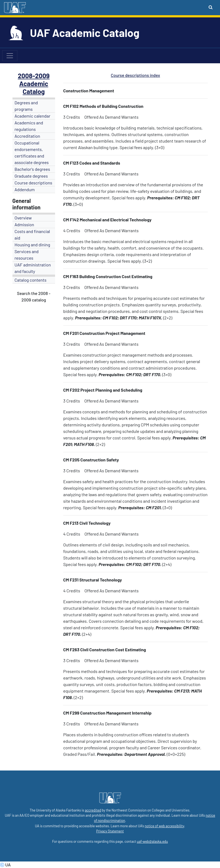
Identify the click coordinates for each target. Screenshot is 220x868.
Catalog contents (31, 280)
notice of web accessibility (164, 826)
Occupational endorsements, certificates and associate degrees (32, 152)
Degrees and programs (26, 106)
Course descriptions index (135, 75)
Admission (24, 224)
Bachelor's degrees (32, 169)
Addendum (25, 189)
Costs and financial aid (32, 235)
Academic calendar (33, 116)
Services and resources (27, 255)
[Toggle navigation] (10, 56)
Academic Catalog (34, 87)
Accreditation (27, 136)
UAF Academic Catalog (85, 33)
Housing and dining (32, 245)
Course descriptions (34, 183)
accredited (93, 810)
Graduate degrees (31, 176)
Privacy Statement (110, 831)
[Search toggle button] (211, 7)
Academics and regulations (29, 126)
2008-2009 (34, 76)
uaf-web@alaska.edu (152, 841)
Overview (23, 218)
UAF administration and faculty (33, 268)
